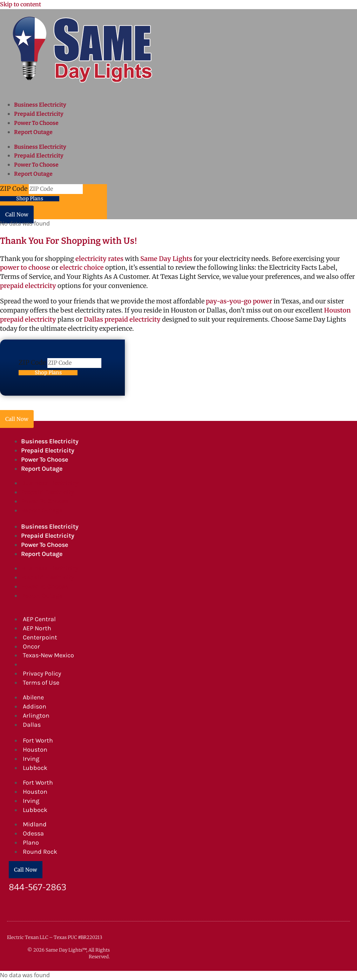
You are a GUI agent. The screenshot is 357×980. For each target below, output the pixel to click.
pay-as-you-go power (239, 301)
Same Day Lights (166, 259)
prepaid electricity (28, 286)
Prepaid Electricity (39, 114)
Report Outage (33, 132)
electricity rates (99, 259)
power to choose (25, 267)
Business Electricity (40, 105)
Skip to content (21, 4)
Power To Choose (36, 123)
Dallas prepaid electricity (122, 319)
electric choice (82, 267)
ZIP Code (14, 189)
